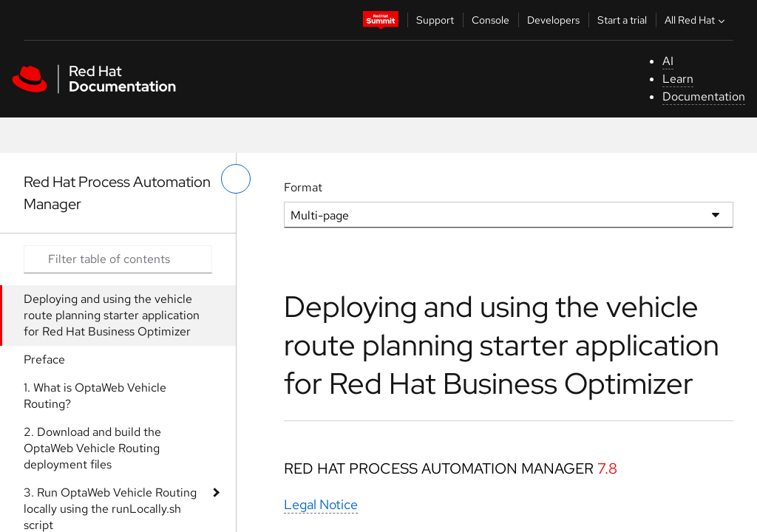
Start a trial (622, 20)
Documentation (704, 96)
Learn (678, 79)
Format (303, 187)
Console (490, 20)
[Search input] (118, 259)
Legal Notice (321, 504)
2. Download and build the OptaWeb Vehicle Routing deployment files (92, 448)
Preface (44, 359)
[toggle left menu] (236, 179)
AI (668, 61)
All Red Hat (696, 20)
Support (435, 20)
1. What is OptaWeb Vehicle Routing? (95, 396)
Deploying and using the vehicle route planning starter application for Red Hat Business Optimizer (112, 315)
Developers (553, 20)
